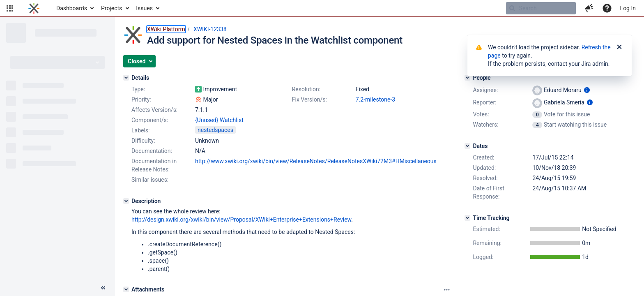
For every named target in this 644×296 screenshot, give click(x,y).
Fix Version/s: (309, 99)
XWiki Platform (166, 29)
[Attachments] (126, 289)
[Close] (619, 47)
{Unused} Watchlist (219, 120)
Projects (112, 8)
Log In (628, 8)
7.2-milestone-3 (375, 99)
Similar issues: (150, 180)
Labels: (140, 130)
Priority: (141, 99)
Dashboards (72, 8)
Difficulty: (143, 141)
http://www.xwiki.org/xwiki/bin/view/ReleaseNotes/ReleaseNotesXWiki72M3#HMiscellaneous (316, 161)
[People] (467, 78)
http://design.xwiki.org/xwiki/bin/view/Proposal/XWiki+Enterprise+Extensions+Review (241, 220)
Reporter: (484, 102)
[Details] (126, 78)
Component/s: (150, 120)
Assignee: (485, 90)
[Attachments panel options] (447, 290)
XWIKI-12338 (210, 29)
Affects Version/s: (154, 110)
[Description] (126, 201)
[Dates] (467, 146)
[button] (10, 8)
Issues (144, 8)
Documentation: (152, 151)
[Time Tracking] (467, 218)
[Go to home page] (34, 8)
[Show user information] (587, 90)
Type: (138, 89)
